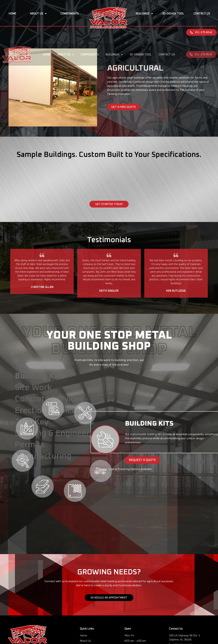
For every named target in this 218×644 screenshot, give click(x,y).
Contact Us (202, 14)
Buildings (144, 14)
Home (12, 14)
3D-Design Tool (173, 14)
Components (70, 14)
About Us (38, 14)
